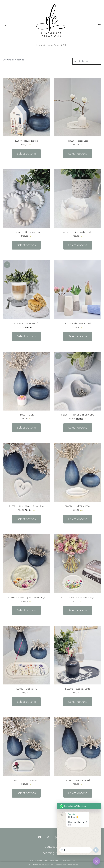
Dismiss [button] (75, 865)
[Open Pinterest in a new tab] (56, 837)
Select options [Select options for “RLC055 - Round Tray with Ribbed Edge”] (26, 610)
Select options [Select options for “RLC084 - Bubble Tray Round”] (26, 245)
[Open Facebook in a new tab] (40, 837)
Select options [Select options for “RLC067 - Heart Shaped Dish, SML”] (78, 428)
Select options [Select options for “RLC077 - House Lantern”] (26, 154)
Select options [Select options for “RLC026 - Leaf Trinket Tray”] (78, 519)
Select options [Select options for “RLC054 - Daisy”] (26, 428)
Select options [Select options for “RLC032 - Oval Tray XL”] (26, 702)
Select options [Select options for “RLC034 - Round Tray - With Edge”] (78, 610)
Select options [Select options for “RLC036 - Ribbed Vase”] (78, 154)
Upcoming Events (52, 853)
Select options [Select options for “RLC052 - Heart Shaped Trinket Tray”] (26, 519)
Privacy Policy (68, 861)
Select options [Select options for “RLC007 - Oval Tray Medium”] (26, 793)
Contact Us (52, 847)
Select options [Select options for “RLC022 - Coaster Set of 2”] (26, 336)
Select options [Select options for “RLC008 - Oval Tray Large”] (78, 702)
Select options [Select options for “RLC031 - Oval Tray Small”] (78, 793)
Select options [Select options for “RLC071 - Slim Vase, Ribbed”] (78, 336)
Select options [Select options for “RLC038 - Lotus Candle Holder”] (78, 245)
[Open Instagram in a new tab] (48, 837)
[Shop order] (87, 61)
